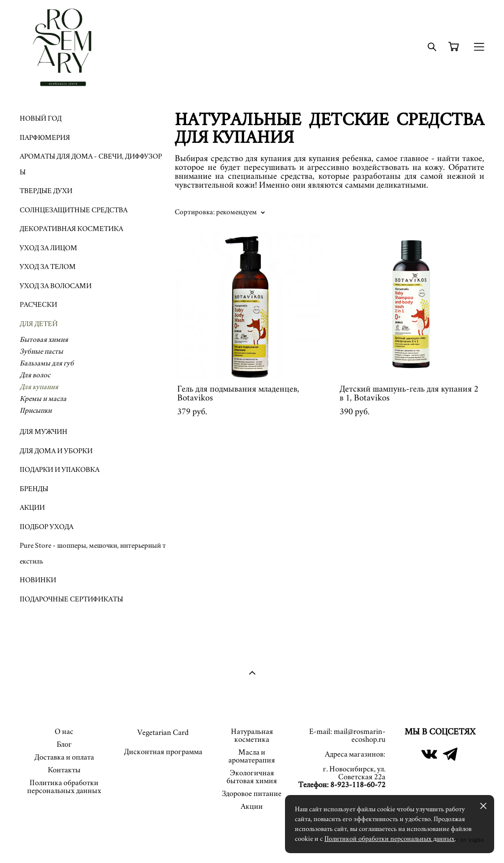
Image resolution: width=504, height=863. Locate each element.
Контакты (64, 770)
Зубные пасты (41, 351)
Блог (64, 744)
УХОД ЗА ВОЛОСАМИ (56, 286)
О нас (64, 731)
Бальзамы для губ (47, 363)
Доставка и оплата (64, 757)
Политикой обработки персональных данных (390, 839)
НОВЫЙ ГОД (41, 118)
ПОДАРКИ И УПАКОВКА (60, 470)
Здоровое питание (252, 794)
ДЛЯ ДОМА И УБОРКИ (56, 451)
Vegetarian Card (163, 732)
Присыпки (36, 411)
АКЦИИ (32, 508)
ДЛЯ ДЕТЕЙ (39, 324)
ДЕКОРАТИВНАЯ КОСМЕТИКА (71, 229)
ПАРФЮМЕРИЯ (45, 138)
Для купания (39, 387)
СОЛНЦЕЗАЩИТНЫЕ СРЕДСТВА (74, 210)
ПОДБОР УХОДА (47, 527)
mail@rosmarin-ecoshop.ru (360, 735)
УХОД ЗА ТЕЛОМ (48, 267)
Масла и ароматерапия (252, 756)
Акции (252, 806)
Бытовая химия (44, 340)
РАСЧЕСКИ (38, 305)
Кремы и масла (43, 399)
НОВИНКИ (38, 580)
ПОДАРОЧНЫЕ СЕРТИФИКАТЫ (71, 599)
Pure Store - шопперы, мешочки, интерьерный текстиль (93, 553)
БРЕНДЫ (34, 489)
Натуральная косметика (252, 735)
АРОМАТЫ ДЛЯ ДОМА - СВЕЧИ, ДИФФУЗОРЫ (91, 164)
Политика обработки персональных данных (64, 787)
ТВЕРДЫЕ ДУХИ (46, 191)
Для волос (35, 375)
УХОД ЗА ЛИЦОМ (48, 248)
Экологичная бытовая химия (252, 777)
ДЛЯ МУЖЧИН (44, 432)
